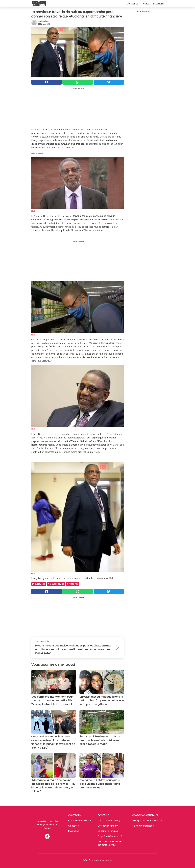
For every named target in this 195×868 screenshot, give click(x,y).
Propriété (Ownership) (110, 836)
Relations (158, 4)
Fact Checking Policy (109, 821)
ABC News (39, 153)
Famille (146, 4)
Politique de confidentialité (147, 821)
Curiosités (133, 4)
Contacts (73, 826)
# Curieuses (39, 584)
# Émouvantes (56, 584)
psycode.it (74, 831)
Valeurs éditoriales (108, 831)
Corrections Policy (108, 826)
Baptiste (45, 21)
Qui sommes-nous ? (80, 821)
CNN (33, 211)
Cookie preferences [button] (143, 826)
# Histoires (72, 584)
